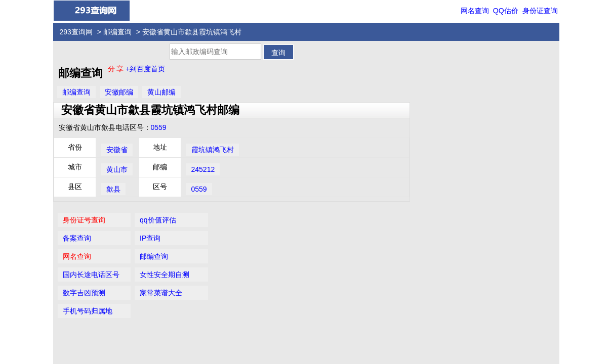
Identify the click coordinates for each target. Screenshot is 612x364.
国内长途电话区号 (445, 114)
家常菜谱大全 (512, 132)
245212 (203, 169)
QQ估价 (506, 11)
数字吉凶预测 (438, 132)
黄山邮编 (161, 92)
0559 (159, 127)
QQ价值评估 (310, 313)
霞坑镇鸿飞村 (213, 150)
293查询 (312, 333)
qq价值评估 (509, 59)
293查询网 (76, 32)
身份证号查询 (438, 59)
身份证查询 (540, 11)
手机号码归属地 (442, 150)
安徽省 (117, 150)
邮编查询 (117, 32)
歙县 (113, 189)
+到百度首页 (145, 69)
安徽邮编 (119, 92)
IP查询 (501, 77)
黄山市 (117, 169)
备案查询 (431, 77)
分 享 (117, 69)
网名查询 (475, 11)
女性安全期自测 (516, 114)
